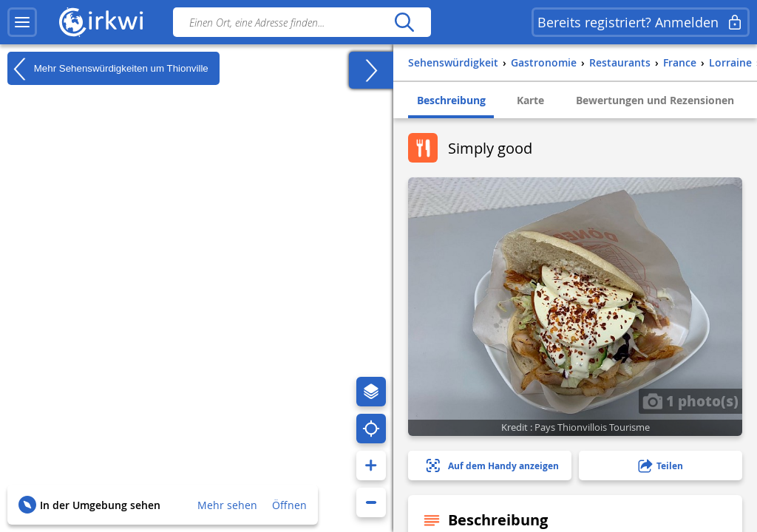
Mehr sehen (227, 505)
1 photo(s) (690, 400)
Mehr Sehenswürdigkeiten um (108, 69)
